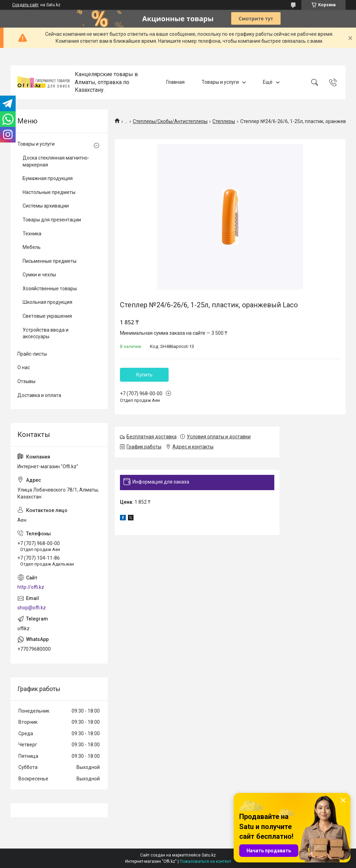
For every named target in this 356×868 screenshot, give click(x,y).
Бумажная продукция (48, 178)
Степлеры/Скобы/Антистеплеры (170, 121)
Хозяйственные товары (50, 289)
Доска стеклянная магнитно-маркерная (56, 161)
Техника (32, 234)
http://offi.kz (31, 587)
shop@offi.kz (32, 608)
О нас (24, 367)
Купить (144, 375)
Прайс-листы (32, 354)
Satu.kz (209, 855)
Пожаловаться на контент (205, 861)
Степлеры (224, 121)
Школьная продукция (47, 302)
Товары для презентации (52, 220)
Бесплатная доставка (152, 437)
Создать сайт (25, 5)
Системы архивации (46, 206)
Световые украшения (47, 316)
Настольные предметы (49, 192)
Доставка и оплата (39, 395)
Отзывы (26, 381)
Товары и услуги (220, 82)
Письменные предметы (50, 261)
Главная (175, 82)
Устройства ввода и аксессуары (46, 333)
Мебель (32, 247)
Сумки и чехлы (39, 275)
